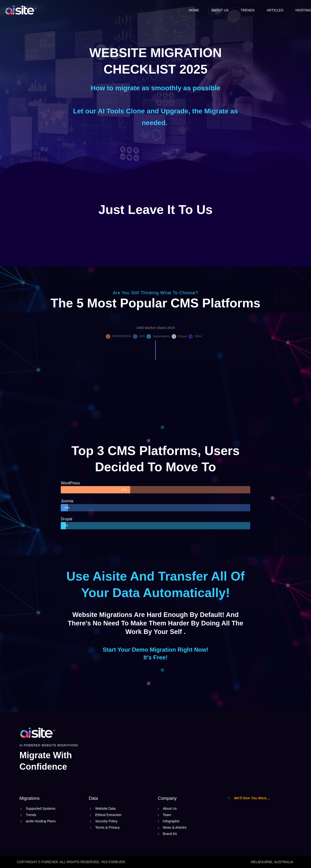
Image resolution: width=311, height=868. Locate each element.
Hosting (303, 10)
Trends (248, 10)
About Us (220, 10)
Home (194, 10)
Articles (275, 10)
